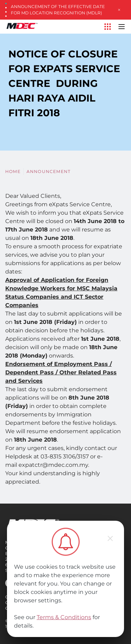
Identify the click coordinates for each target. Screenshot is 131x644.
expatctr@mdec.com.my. (54, 465)
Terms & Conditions (64, 617)
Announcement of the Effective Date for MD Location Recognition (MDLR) (58, 10)
